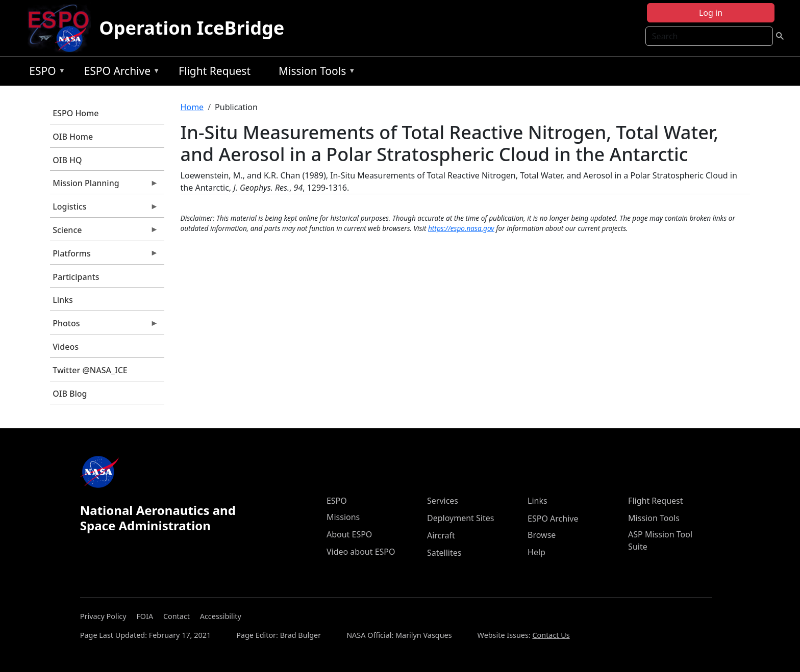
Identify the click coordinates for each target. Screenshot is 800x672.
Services (443, 501)
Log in (711, 13)
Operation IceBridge (192, 28)
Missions (343, 517)
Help (536, 552)
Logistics (104, 209)
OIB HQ (67, 160)
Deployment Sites (460, 518)
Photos (104, 326)
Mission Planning (104, 186)
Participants (76, 277)
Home (192, 107)
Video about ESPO (361, 552)
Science (104, 232)
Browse (542, 535)
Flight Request (215, 71)
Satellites (444, 553)
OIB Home (73, 137)
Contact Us (551, 635)
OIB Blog (70, 394)
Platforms (104, 256)
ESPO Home (76, 113)
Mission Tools (315, 73)
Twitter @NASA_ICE (90, 370)
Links (63, 300)
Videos (66, 347)
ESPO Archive (120, 73)
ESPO (45, 73)
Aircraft (441, 535)
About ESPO (349, 534)
